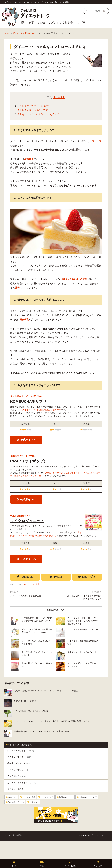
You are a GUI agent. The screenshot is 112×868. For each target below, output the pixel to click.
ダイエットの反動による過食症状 (27, 613)
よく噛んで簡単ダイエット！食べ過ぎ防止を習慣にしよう (84, 615)
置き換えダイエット (44, 821)
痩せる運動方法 (17, 794)
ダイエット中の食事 (20, 773)
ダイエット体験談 (16, 807)
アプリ (82, 23)
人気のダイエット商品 (19, 821)
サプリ (52, 23)
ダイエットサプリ (18, 787)
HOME (7, 33)
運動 (23, 23)
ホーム (7, 854)
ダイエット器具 (32, 816)
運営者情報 (18, 854)
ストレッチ (65, 821)
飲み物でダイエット (19, 780)
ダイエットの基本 (32, 601)
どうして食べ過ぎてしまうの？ (34, 106)
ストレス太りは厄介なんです (33, 110)
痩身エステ (14, 816)
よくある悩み (67, 23)
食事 (31, 23)
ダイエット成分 (52, 816)
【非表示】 (59, 97)
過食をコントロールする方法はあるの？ (38, 114)
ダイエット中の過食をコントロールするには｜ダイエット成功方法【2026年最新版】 (38, 2)
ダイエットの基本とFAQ (24, 33)
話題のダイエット (74, 816)
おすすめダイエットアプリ (23, 801)
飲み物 (41, 23)
